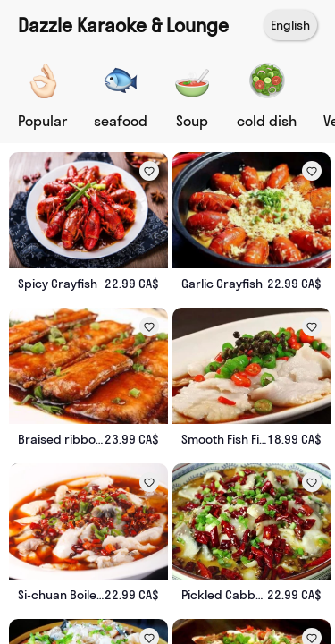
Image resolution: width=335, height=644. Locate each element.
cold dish (267, 121)
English (290, 25)
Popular (42, 121)
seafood (121, 121)
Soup (192, 121)
